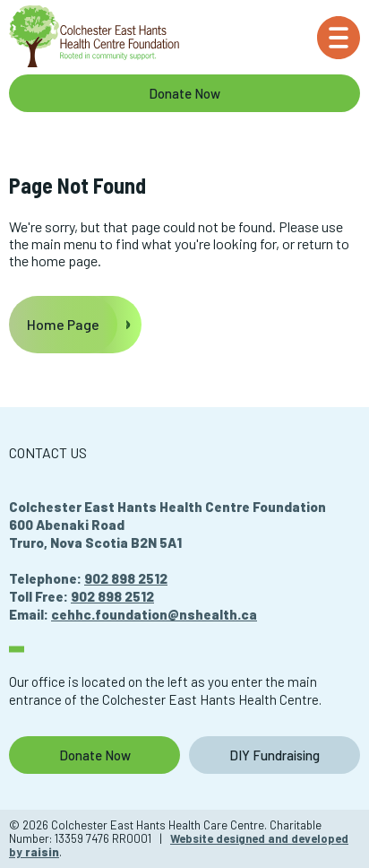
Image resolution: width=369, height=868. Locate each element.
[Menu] (339, 37)
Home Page (63, 324)
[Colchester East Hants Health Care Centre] (94, 37)
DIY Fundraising (275, 755)
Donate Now (184, 93)
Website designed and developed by (179, 845)
